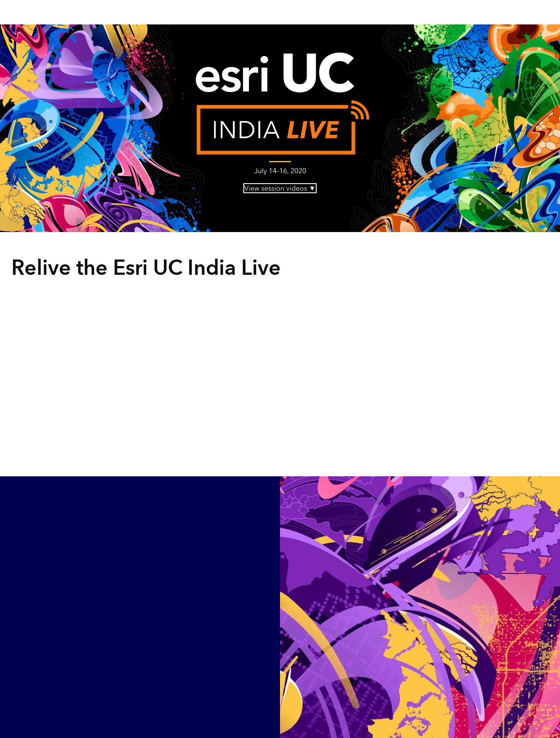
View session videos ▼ (280, 188)
